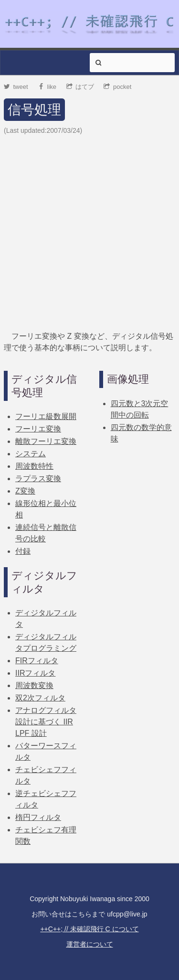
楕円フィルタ (38, 817)
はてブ (80, 87)
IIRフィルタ (35, 673)
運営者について (90, 944)
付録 (23, 551)
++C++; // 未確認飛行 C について (89, 929)
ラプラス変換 (38, 479)
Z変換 (25, 491)
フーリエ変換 (38, 429)
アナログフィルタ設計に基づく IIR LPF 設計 (46, 722)
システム (31, 454)
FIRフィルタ (37, 661)
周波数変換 (34, 685)
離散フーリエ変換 (46, 441)
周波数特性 (34, 466)
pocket (117, 87)
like (47, 87)
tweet (16, 87)
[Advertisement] (89, 233)
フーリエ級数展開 (46, 416)
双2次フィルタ (40, 698)
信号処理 (34, 110)
